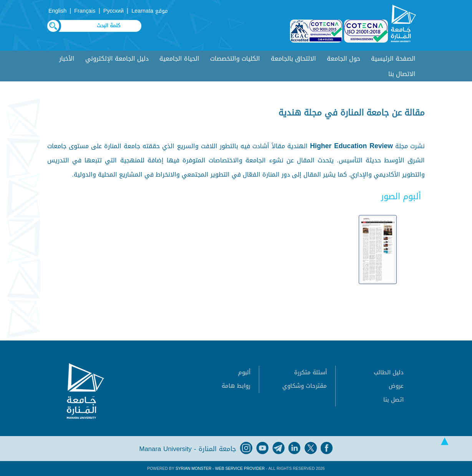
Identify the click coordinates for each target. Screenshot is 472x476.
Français (85, 11)
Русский (113, 11)
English (57, 11)
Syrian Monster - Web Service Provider (220, 469)
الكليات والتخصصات (235, 59)
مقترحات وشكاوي (305, 386)
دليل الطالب (389, 372)
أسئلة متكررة (311, 372)
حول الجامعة (344, 59)
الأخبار (67, 59)
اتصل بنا (393, 400)
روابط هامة (236, 386)
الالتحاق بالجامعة (293, 59)
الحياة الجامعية (179, 59)
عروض (396, 386)
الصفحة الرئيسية (393, 59)
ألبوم (244, 372)
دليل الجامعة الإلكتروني (117, 59)
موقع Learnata (150, 11)
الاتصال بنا (402, 74)
